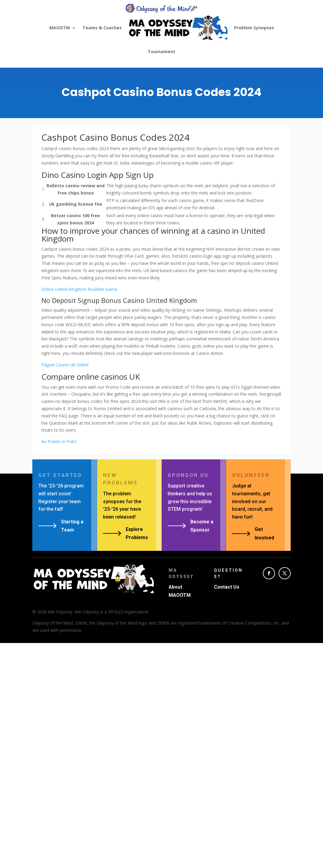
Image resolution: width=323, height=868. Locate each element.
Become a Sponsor (202, 526)
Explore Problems (137, 533)
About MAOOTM (180, 591)
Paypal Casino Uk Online (65, 365)
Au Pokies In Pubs (59, 441)
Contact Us (227, 587)
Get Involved (264, 533)
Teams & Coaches (102, 28)
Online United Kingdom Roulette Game (79, 289)
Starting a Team (72, 526)
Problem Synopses (254, 28)
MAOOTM (60, 28)
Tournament (161, 51)
